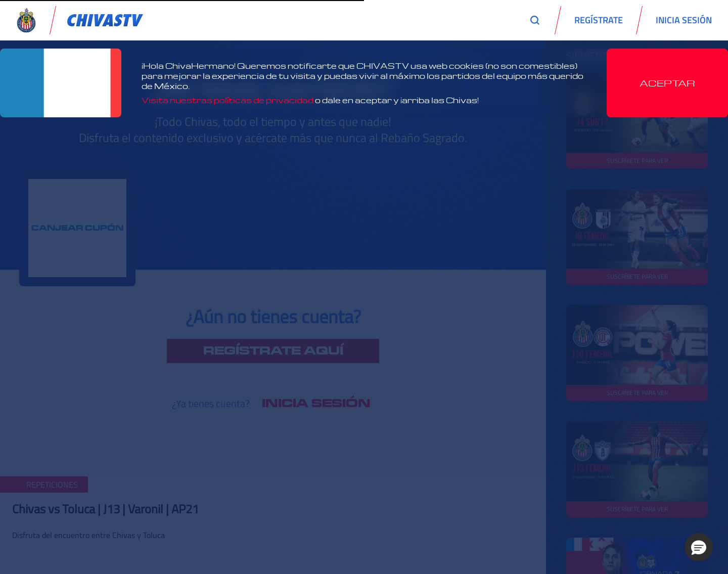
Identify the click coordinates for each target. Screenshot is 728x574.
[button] (699, 547)
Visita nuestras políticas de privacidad (227, 100)
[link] (105, 20)
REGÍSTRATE (599, 20)
